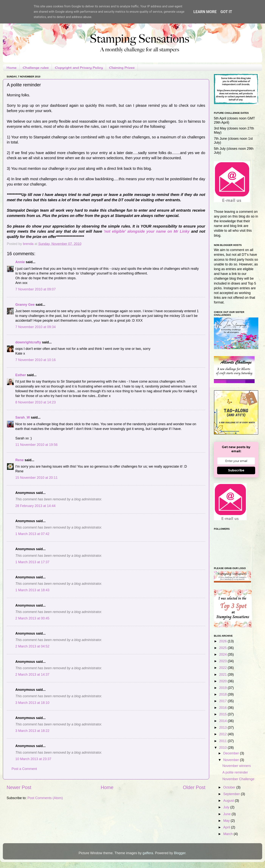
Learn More (205, 12)
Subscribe (236, 470)
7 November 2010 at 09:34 (35, 327)
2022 (223, 668)
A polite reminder (235, 772)
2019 (223, 688)
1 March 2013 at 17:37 (32, 562)
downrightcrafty (28, 342)
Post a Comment (24, 769)
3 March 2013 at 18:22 (32, 731)
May (227, 821)
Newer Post (19, 787)
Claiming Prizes (122, 68)
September (232, 794)
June (227, 814)
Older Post (194, 787)
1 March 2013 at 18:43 (32, 590)
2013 (223, 728)
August (229, 801)
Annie (20, 262)
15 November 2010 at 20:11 (36, 478)
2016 (223, 708)
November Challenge (238, 779)
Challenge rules (36, 68)
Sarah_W (23, 417)
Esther (21, 375)
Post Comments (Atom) (45, 798)
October (230, 787)
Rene (19, 460)
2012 (223, 734)
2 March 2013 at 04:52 (32, 646)
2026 (223, 641)
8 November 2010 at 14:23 (35, 402)
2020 (223, 681)
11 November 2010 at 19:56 (36, 445)
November (231, 760)
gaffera (148, 853)
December (231, 753)
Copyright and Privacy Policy (79, 68)
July (227, 807)
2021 (223, 675)
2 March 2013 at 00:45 (32, 618)
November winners (237, 766)
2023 (223, 661)
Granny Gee (25, 305)
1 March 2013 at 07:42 (32, 534)
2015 (223, 714)
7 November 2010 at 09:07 (35, 289)
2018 (223, 694)
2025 (223, 648)
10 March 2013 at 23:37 (33, 759)
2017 (223, 701)
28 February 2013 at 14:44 (35, 506)
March (228, 834)
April (227, 827)
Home (12, 68)
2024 (223, 654)
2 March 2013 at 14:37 (32, 675)
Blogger (180, 853)
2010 (223, 748)
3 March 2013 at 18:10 (32, 703)
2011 (223, 741)
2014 (223, 721)
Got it (226, 12)
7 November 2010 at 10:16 (35, 360)
